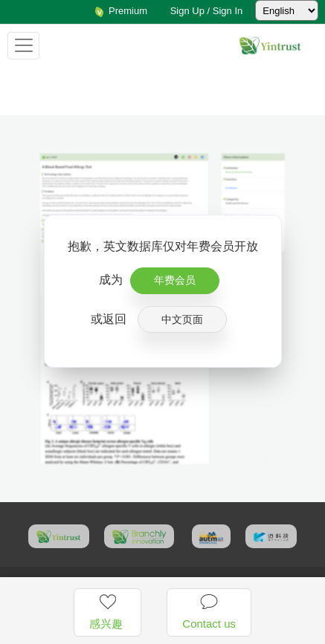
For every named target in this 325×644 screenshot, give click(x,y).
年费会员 (175, 280)
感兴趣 (107, 611)
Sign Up (187, 11)
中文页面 (182, 319)
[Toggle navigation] (23, 46)
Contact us (209, 611)
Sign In (228, 11)
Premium (120, 11)
